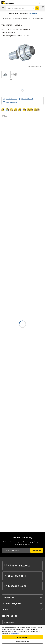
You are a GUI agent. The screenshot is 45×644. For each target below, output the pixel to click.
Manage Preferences (22, 642)
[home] (7, 3)
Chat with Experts (17, 565)
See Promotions (33, 14)
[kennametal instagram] (16, 616)
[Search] (37, 8)
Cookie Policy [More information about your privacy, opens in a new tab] (15, 633)
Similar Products (10, 102)
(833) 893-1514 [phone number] (15, 575)
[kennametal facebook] (4, 616)
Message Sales (15, 586)
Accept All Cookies (22, 637)
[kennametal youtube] (12, 616)
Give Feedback (9, 622)
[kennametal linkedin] (8, 616)
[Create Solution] (10, 99)
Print (4, 116)
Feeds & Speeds (26, 99)
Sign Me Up (37, 550)
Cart (42, 7)
